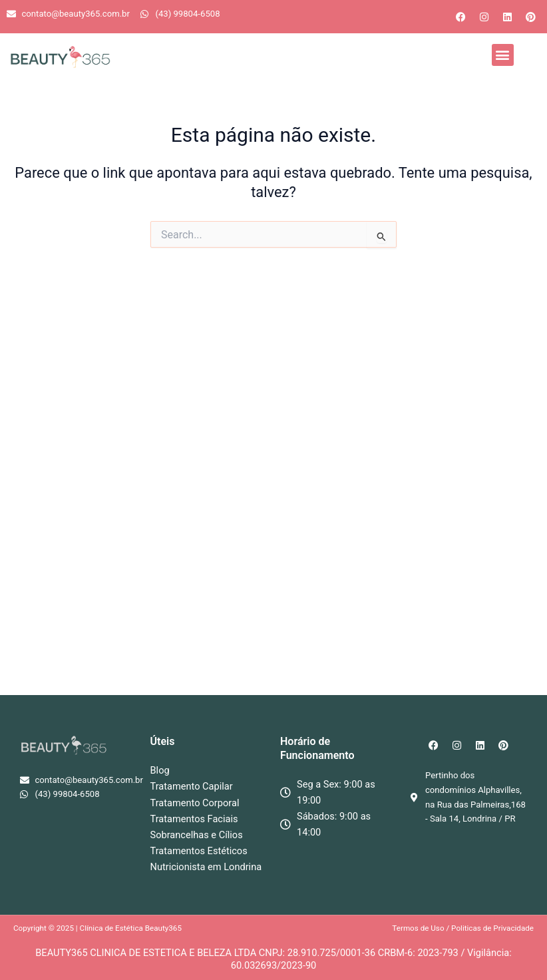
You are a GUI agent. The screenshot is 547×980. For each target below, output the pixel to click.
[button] (503, 55)
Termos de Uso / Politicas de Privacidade (463, 928)
